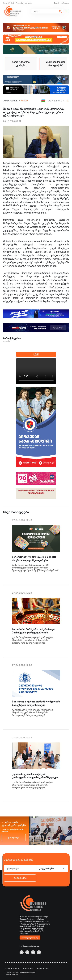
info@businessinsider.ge (29, 946)
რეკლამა (19, 3)
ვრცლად (14, 838)
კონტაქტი (29, 3)
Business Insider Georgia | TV (55, 64)
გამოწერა (20, 878)
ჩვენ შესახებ (9, 3)
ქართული (65, 3)
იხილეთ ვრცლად (30, 937)
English (57, 3)
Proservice (15, 974)
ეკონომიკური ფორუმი (21, 64)
